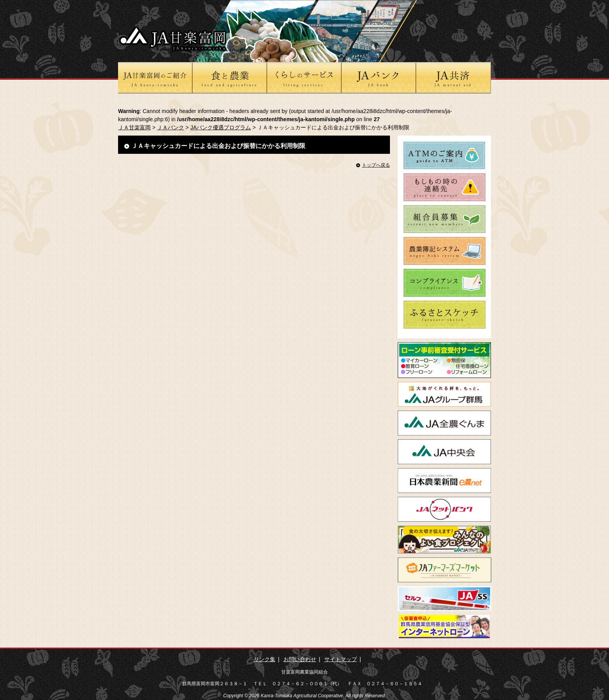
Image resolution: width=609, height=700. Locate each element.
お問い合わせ (300, 659)
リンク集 (264, 659)
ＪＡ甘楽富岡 (134, 127)
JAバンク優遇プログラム (221, 127)
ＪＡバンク (171, 127)
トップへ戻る (376, 165)
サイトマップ (341, 659)
